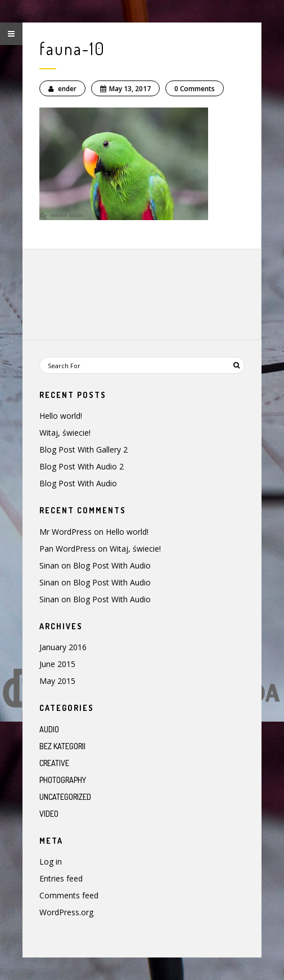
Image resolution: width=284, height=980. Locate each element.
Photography (63, 780)
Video (49, 814)
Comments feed (69, 895)
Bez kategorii (62, 746)
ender (62, 89)
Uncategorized (65, 797)
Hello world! (61, 416)
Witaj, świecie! (65, 433)
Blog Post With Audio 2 (82, 466)
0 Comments (195, 89)
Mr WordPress (66, 532)
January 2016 (63, 647)
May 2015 (57, 681)
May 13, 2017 (125, 89)
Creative (54, 763)
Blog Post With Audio (78, 483)
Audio (49, 729)
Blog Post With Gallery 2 (84, 449)
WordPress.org (66, 912)
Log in (51, 862)
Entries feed (61, 878)
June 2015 (57, 664)
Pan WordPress (67, 549)
